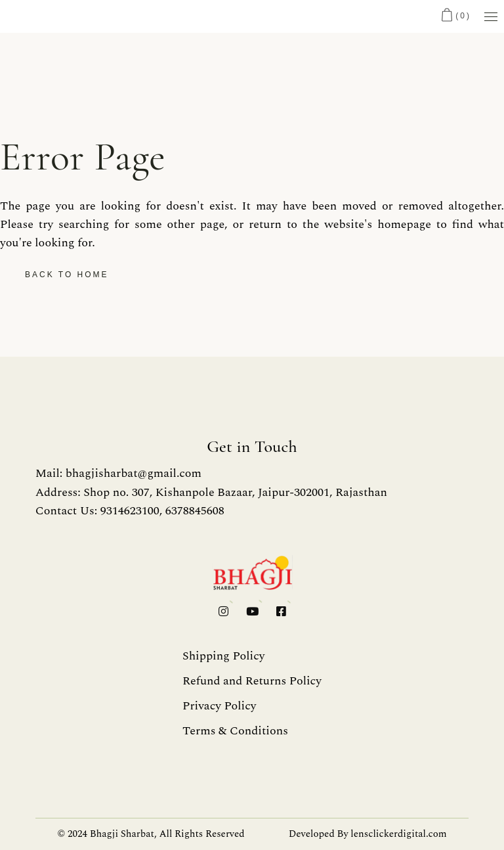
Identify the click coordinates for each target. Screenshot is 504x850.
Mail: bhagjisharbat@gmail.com (118, 473)
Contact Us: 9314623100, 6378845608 (130, 511)
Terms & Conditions (235, 731)
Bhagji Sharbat (122, 834)
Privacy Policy (219, 706)
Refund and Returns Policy (252, 681)
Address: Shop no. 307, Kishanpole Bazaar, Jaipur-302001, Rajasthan (211, 492)
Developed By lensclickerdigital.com (368, 834)
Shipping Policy (223, 656)
